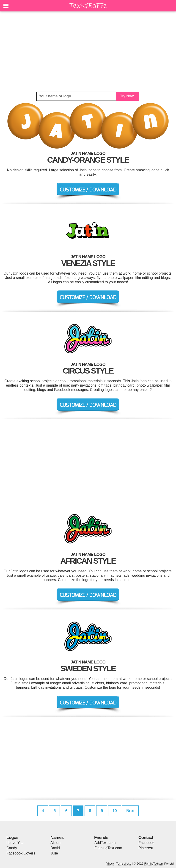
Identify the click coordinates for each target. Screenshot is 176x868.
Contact (146, 837)
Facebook (146, 843)
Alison (55, 843)
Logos (12, 837)
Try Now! (127, 96)
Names (57, 837)
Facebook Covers (21, 853)
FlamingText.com (108, 848)
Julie (54, 853)
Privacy (110, 864)
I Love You (15, 843)
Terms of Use (124, 864)
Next (130, 811)
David (55, 848)
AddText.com (105, 843)
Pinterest (146, 848)
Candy (12, 848)
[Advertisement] (88, 52)
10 (115, 811)
